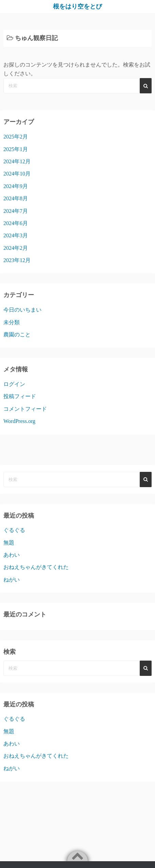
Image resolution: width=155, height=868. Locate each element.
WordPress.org (19, 421)
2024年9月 (16, 186)
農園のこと (17, 335)
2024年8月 (16, 198)
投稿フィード (20, 396)
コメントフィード (25, 409)
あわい (12, 555)
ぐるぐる (14, 530)
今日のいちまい (22, 310)
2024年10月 (17, 174)
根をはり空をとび (77, 6)
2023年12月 (17, 260)
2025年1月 (16, 149)
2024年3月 (16, 235)
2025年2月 (16, 137)
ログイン (14, 384)
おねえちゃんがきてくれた (36, 567)
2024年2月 (16, 248)
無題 (9, 543)
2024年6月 (16, 223)
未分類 (12, 322)
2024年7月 (16, 211)
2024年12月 (17, 161)
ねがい (12, 580)
